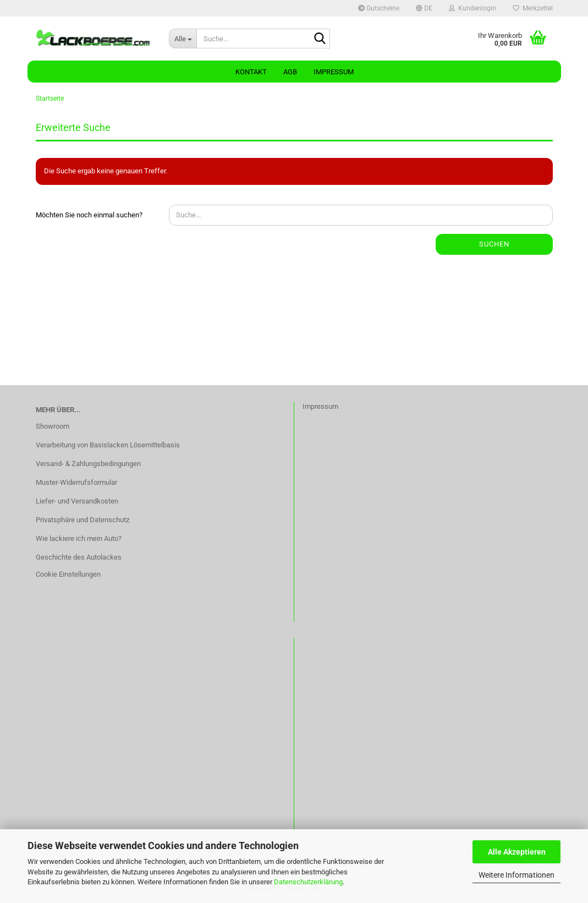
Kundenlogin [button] (472, 8)
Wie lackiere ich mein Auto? (79, 538)
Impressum (334, 72)
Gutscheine (379, 8)
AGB (290, 72)
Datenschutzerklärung (308, 882)
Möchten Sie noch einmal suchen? (89, 215)
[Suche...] (183, 39)
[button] (424, 8)
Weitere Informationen (516, 875)
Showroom (53, 426)
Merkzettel (533, 8)
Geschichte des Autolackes (79, 557)
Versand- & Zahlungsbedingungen (88, 464)
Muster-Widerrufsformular (76, 482)
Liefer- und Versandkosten (77, 501)
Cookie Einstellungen (68, 574)
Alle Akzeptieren (517, 852)
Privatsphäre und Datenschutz (83, 520)
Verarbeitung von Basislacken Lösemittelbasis (108, 445)
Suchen (494, 244)
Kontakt (251, 72)
